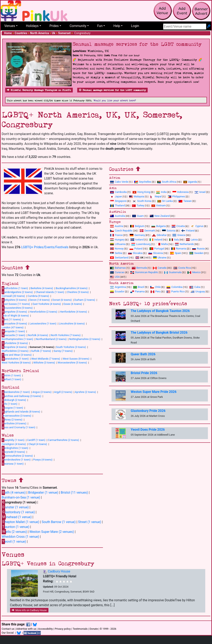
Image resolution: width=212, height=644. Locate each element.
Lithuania (118, 244)
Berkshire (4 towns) (42, 288)
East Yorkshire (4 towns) (47, 304)
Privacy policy (63, 629)
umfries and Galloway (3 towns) (21, 396)
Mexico (194, 272)
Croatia (178, 226)
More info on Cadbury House (29, 610)
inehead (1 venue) (17, 517)
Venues (10, 26)
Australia (118, 216)
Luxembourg (141, 244)
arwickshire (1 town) (15, 359)
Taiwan (185, 201)
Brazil (139, 287)
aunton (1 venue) (16, 527)
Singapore (118, 201)
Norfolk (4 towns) (38, 335)
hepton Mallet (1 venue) (20, 522)
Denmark (147, 231)
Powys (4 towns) (43, 460)
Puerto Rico (176, 291)
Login (135, 26)
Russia (198, 249)
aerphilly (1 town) (13, 440)
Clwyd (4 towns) (38, 444)
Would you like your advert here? (115, 101)
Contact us (8, 629)
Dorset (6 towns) (62, 300)
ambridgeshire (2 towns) (17, 292)
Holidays (32, 26)
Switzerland (119, 258)
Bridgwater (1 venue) (43, 493)
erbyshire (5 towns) (14, 300)
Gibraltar (159, 235)
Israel (200, 192)
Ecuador (117, 291)
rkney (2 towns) (12, 419)
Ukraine (160, 258)
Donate (94, 629)
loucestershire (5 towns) (17, 308)
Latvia (192, 240)
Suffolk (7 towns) (41, 351)
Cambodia (118, 192)
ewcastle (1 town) (13, 335)
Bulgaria (159, 226)
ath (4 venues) (14, 492)
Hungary (117, 240)
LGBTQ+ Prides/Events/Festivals (45, 247)
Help (117, 26)
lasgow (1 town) (12, 408)
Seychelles (143, 182)
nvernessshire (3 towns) (16, 416)
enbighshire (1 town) (15, 448)
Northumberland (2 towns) (51, 339)
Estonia (169, 231)
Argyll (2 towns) (63, 392)
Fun (100, 26)
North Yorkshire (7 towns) (66, 335)
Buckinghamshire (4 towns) (72, 288)
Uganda (190, 182)
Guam (138, 216)
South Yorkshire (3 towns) (71, 347)
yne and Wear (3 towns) (17, 355)
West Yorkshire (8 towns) (16, 363)
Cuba (195, 287)
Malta (162, 244)
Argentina (118, 287)
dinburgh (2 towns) (14, 400)
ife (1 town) (10, 404)
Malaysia (137, 196)
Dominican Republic (144, 272)
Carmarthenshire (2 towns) (63, 440)
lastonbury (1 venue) (18, 512)
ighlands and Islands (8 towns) (21, 412)
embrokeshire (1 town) (16, 460)
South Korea (142, 201)
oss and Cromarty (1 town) (18, 427)
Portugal (157, 249)
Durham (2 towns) (85, 300)
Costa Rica (182, 268)
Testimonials (80, 629)
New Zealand (160, 216)
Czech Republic (121, 231)
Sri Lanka (165, 201)
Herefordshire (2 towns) (43, 312)
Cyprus (197, 226)
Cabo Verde (119, 182)
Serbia (116, 253)
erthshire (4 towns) (14, 423)
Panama (138, 291)
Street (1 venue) (90, 522)
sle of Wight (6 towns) (15, 316)
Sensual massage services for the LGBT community (112, 90)
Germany (137, 235)
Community (78, 26)
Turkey (138, 205)
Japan (116, 196)
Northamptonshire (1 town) (17, 339)
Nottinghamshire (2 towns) (85, 339)
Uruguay (198, 291)
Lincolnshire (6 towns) (72, 324)
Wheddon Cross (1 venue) (20, 537)
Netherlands (184, 244)
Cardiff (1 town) (36, 440)
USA (115, 277)
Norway (117, 249)
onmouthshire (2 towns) (17, 456)
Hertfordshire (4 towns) (74, 312)
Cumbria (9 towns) (38, 296)
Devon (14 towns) (39, 300)
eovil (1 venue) (14, 541)
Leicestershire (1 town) (43, 324)
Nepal (156, 196)
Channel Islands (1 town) (50, 292)
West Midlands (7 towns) (46, 359)
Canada (160, 268)
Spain (176, 253)
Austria (117, 226)
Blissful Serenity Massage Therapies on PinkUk (39, 90)
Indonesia (181, 192)
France (116, 235)
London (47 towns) (13, 327)
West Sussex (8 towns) (76, 359)
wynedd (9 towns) (13, 452)
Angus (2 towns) (42, 392)
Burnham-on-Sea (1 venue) (21, 497)
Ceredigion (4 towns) (14, 444)
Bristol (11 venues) (74, 493)
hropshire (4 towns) (14, 347)
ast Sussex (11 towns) (16, 304)
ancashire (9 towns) (14, 323)
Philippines (176, 196)
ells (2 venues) (14, 532)
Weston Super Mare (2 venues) (52, 532)
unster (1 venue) (15, 507)
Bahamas (118, 268)
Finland (188, 231)
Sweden (196, 253)
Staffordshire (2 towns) (15, 351)
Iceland (137, 240)
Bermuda (139, 268)
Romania (179, 249)
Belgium (137, 226)
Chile (155, 287)
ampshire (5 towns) (14, 312)
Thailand (117, 205)
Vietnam (159, 205)
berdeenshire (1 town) (16, 392)
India (161, 192)
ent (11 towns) (11, 320)
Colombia (175, 287)
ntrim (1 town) (11, 375)
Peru (156, 291)
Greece (179, 235)
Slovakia (135, 253)
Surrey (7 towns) (63, 351)
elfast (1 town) (11, 379)
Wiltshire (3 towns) (44, 363)
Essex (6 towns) (73, 304)
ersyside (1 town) (13, 331)
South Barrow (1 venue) (59, 522)
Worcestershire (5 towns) (72, 363)
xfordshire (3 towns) (15, 343)
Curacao (117, 272)
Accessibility (45, 629)
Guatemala (173, 272)
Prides (54, 26)
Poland (136, 249)
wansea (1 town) (13, 464)
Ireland (156, 240)
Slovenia (156, 253)
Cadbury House (59, 571)
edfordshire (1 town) (15, 288)
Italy (174, 240)
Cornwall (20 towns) (13, 296)
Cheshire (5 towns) (78, 292)
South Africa (167, 182)
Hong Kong (141, 192)
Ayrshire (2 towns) (85, 392)
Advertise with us (26, 629)
